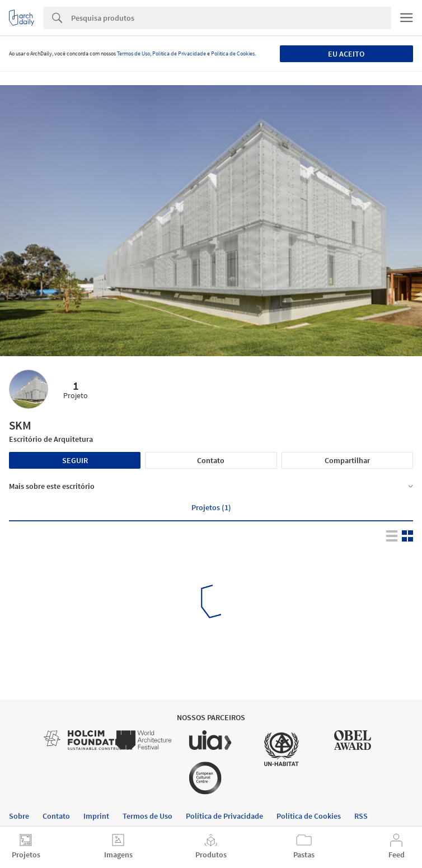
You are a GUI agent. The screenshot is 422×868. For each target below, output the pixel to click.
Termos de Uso (133, 53)
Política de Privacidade (179, 53)
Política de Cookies (233, 53)
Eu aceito (346, 54)
